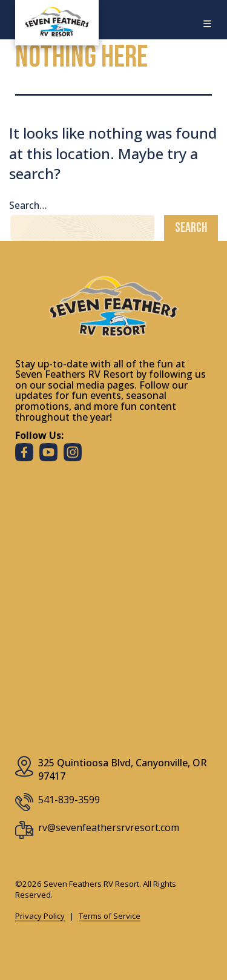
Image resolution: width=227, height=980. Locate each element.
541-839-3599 (69, 800)
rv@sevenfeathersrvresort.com (109, 827)
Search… (28, 205)
